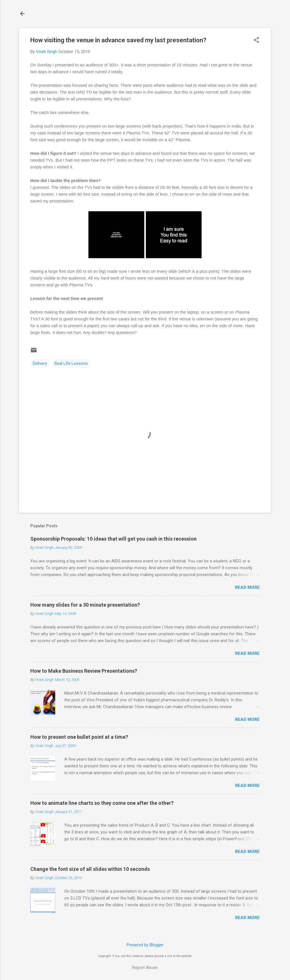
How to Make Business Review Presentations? (84, 671)
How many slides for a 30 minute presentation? (85, 605)
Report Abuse (145, 968)
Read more (247, 587)
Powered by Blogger (145, 945)
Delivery (40, 363)
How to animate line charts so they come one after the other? (102, 803)
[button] (256, 41)
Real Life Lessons (71, 363)
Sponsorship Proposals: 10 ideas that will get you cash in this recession (113, 539)
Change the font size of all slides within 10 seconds (90, 869)
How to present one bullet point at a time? (79, 737)
